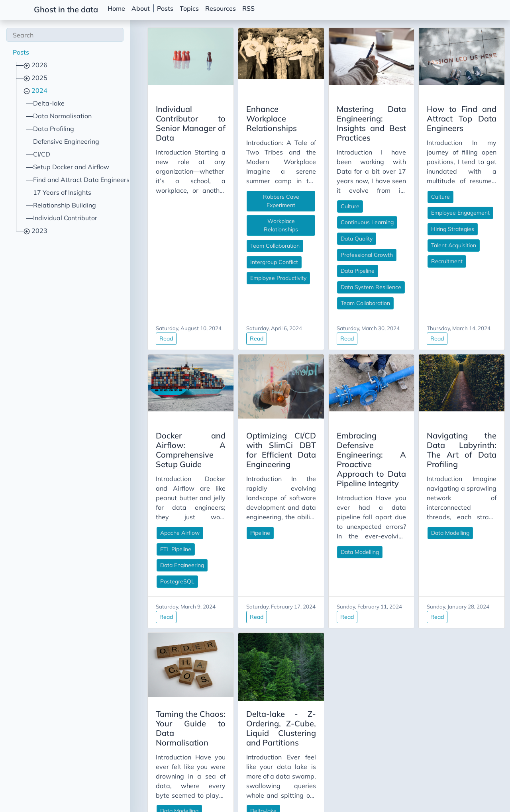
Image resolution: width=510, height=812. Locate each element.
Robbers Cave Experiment (234, 187)
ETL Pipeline (110, 520)
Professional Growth (334, 245)
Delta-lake (49, 103)
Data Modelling (327, 514)
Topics (189, 8)
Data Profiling (54, 129)
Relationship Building (65, 205)
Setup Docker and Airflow (71, 167)
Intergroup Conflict (225, 236)
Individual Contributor (65, 218)
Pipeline (211, 514)
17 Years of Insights (62, 192)
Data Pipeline (325, 261)
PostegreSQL (112, 553)
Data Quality (324, 229)
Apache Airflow (114, 504)
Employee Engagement (444, 213)
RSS (248, 8)
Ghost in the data (66, 9)
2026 (39, 65)
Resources (221, 8)
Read (100, 319)
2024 (39, 90)
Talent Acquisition (437, 245)
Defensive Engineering (66, 141)
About (141, 8)
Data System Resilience (338, 278)
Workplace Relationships (233, 203)
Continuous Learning (334, 213)
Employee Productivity (229, 252)
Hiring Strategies (436, 229)
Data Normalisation (62, 116)
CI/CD (42, 154)
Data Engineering (116, 536)
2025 (39, 78)
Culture (317, 197)
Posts (165, 8)
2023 (39, 231)
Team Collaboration (226, 219)
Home (116, 8)
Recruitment (431, 261)
